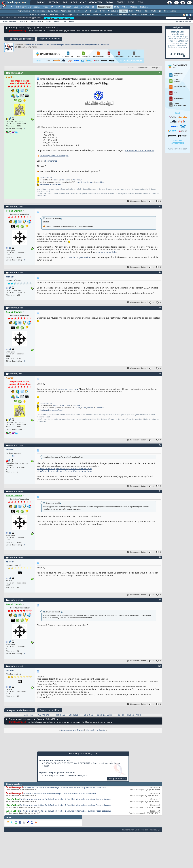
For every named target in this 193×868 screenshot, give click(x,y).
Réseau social (36, 21)
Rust (146, 11)
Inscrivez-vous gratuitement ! (59, 18)
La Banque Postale (55, 775)
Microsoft (67, 7)
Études (120, 2)
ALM (58, 7)
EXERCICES (98, 15)
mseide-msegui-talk (106, 252)
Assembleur (66, 11)
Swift (153, 11)
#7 (160, 491)
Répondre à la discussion (20, 39)
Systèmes (144, 7)
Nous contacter (128, 830)
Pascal (123, 11)
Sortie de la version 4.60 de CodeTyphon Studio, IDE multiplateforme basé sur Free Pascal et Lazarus (66, 805)
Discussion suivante (95, 730)
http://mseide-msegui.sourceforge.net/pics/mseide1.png (64, 469)
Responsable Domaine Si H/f (54, 761)
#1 (160, 73)
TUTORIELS (85, 15)
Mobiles (134, 7)
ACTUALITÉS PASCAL (39, 15)
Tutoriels (54, 2)
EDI (94, 7)
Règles (72, 21)
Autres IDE (51, 28)
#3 (160, 272)
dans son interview (69, 389)
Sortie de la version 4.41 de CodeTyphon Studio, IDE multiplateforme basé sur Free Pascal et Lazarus (66, 799)
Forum (12, 28)
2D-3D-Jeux (53, 11)
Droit (131, 2)
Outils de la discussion (137, 68)
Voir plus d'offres (117, 779)
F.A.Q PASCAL (72, 15)
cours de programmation (79, 257)
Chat (83, 2)
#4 (160, 308)
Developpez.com (142, 830)
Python (138, 11)
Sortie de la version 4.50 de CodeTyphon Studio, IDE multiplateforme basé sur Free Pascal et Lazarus (66, 811)
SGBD (117, 7)
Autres (173, 11)
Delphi (61, 180)
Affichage (154, 68)
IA (52, 7)
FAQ (65, 2)
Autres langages (26, 28)
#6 (160, 445)
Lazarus (68, 180)
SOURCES (109, 15)
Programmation (105, 7)
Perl (131, 11)
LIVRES (144, 15)
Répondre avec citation (137, 201)
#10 (159, 666)
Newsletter (96, 2)
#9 (160, 600)
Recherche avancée (183, 21)
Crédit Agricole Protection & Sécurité (67, 763)
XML (166, 11)
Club (140, 2)
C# (86, 11)
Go (96, 11)
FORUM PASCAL (57, 15)
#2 (160, 206)
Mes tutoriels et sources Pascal (51, 185)
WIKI (152, 15)
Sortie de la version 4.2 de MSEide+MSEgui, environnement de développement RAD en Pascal (67, 45)
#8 (160, 557)
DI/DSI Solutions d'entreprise (28, 7)
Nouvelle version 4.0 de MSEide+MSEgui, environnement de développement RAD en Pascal (64, 788)
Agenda (57, 21)
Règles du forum (46, 178)
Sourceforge (51, 161)
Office (125, 7)
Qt (160, 11)
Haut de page (155, 830)
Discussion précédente (72, 730)
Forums (41, 2)
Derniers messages (9, 21)
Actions (23, 21)
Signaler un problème (50, 39)
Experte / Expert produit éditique (57, 773)
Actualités (29, 715)
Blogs (73, 2)
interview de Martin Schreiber (139, 151)
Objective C (113, 11)
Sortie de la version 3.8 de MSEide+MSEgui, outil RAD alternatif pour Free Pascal (59, 794)
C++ (80, 11)
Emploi (109, 2)
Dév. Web (85, 7)
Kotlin (103, 11)
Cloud (46, 7)
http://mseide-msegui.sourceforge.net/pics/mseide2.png (64, 471)
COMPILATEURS (123, 15)
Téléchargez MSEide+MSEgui (54, 156)
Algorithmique (39, 11)
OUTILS (135, 15)
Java (76, 7)
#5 (160, 373)
